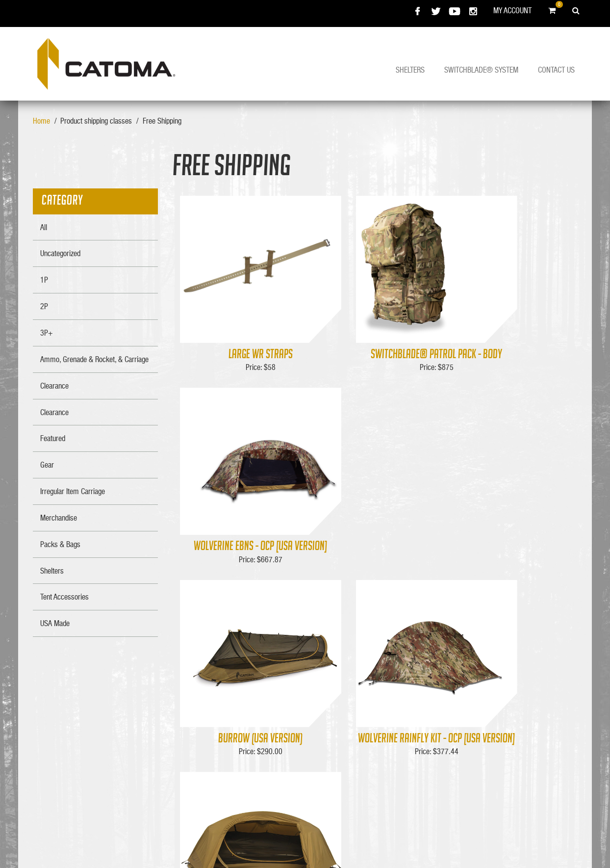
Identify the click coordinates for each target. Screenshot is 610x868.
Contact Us (556, 70)
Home (41, 121)
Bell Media (281, 841)
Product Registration (294, 739)
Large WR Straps (240, 355)
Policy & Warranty (291, 728)
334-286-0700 (479, 747)
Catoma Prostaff (288, 750)
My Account (512, 10)
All (44, 227)
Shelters (410, 70)
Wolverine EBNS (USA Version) (509, 561)
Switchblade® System (481, 70)
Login (368, 728)
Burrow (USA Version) (240, 561)
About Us (278, 694)
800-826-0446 (479, 736)
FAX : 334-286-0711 (487, 758)
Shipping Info (379, 706)
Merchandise (379, 717)
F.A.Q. (273, 717)
